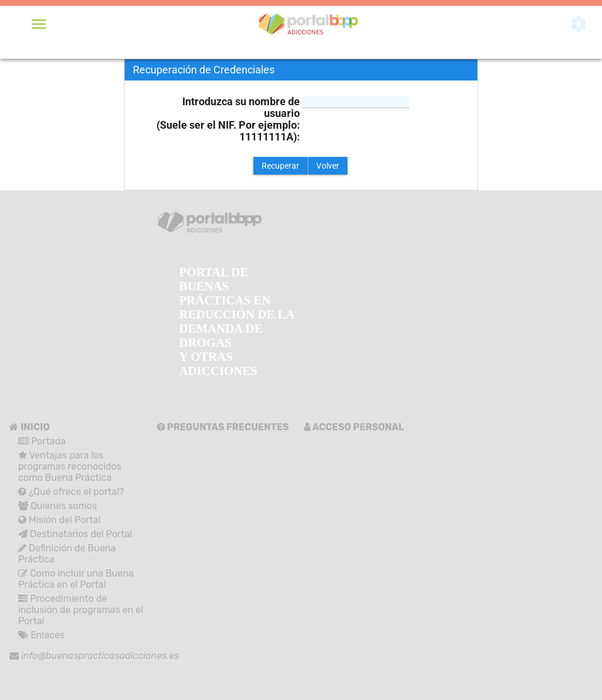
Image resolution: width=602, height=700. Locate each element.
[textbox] (356, 102)
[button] (280, 166)
